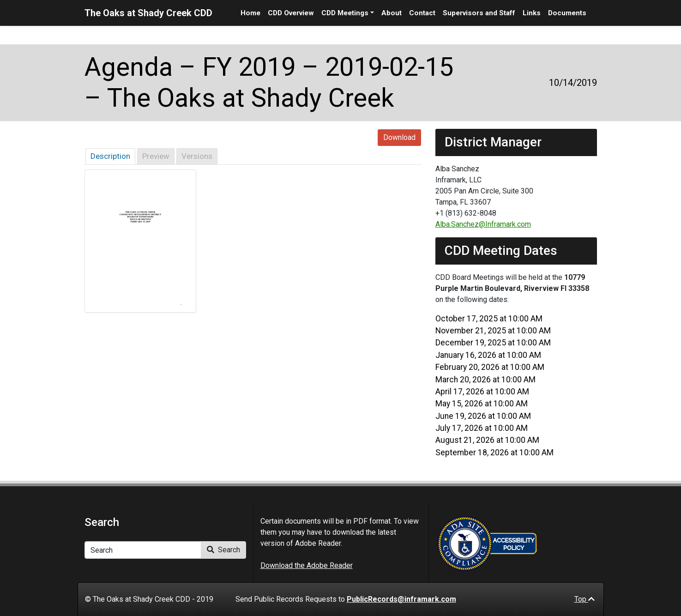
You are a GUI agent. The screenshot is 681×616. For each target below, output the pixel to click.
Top (585, 599)
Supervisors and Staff (479, 13)
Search (223, 550)
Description (110, 156)
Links (532, 13)
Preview (156, 156)
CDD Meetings (345, 13)
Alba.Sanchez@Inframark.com (483, 224)
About (392, 13)
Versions (197, 156)
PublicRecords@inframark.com (401, 599)
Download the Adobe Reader (307, 565)
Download (399, 137)
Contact (422, 13)
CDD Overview (291, 13)
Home (250, 13)
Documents (567, 13)
